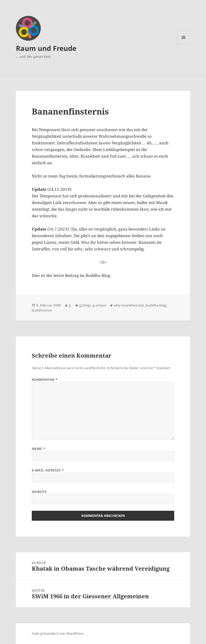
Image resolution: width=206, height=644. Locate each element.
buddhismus (42, 310)
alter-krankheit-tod (129, 305)
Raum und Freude (46, 48)
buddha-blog (156, 305)
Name (39, 449)
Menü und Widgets (184, 44)
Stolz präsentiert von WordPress (58, 633)
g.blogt (85, 305)
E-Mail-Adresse (48, 470)
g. (70, 305)
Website (39, 492)
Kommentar (45, 380)
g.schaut (99, 305)
